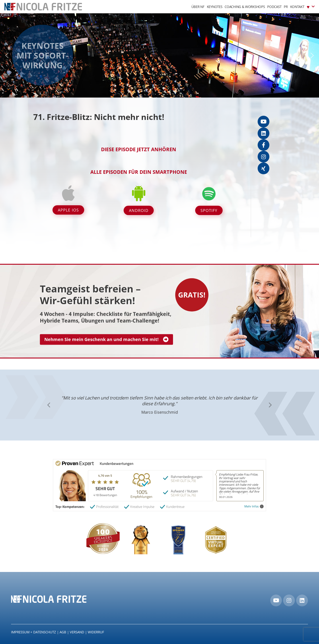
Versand (77, 632)
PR (286, 7)
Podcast (274, 7)
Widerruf (96, 632)
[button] (7, 55)
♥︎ (311, 7)
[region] (159, 55)
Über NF (198, 7)
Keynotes (215, 7)
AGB (63, 632)
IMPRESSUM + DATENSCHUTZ (34, 632)
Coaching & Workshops (245, 7)
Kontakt (297, 7)
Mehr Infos (254, 506)
